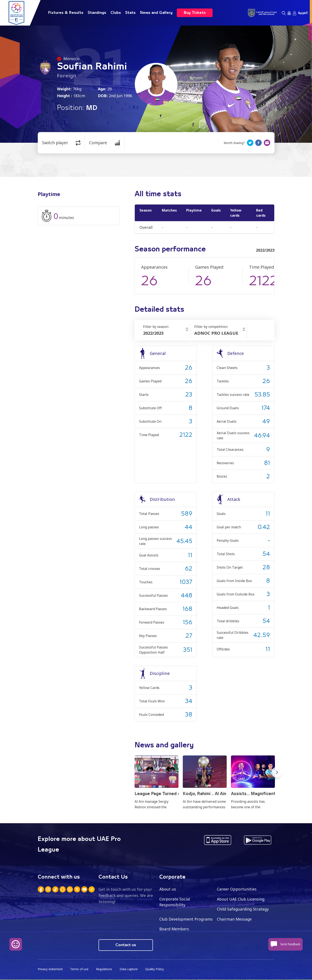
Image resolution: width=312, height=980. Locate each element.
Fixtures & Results (66, 13)
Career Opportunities (237, 889)
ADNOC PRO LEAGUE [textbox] (216, 333)
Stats (130, 13)
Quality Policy (156, 969)
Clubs (116, 13)
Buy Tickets (195, 13)
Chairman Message (234, 919)
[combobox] (166, 333)
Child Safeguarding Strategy (243, 909)
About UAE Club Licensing (241, 899)
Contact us (126, 945)
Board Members (174, 929)
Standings (97, 13)
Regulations (105, 969)
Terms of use (80, 969)
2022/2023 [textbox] (153, 333)
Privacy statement (51, 969)
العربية (303, 13)
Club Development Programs (186, 919)
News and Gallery (156, 13)
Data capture (130, 969)
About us (168, 889)
